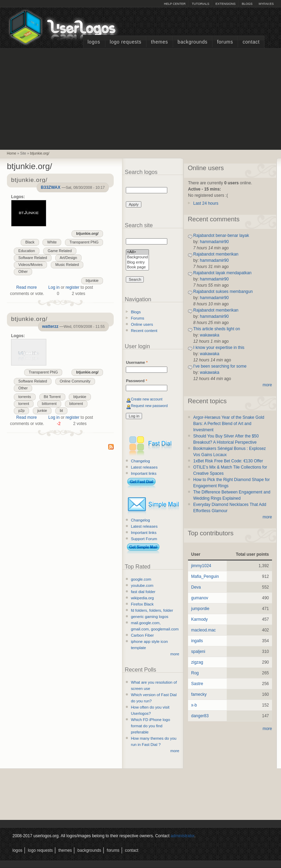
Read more (26, 287)
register (73, 287)
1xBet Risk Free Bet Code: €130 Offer (228, 461)
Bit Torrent (52, 397)
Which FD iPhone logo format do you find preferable (151, 726)
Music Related (67, 265)
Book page (137, 267)
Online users (142, 324)
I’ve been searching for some (220, 366)
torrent (24, 404)
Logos (94, 42)
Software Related (33, 258)
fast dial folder (143, 592)
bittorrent (49, 404)
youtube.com (142, 585)
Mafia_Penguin (205, 576)
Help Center (175, 4)
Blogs (247, 4)
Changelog (140, 461)
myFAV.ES (266, 4)
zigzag (197, 662)
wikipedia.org (142, 598)
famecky (199, 694)
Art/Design (68, 258)
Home (12, 153)
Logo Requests (125, 42)
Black (30, 242)
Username (137, 362)
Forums (225, 42)
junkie (42, 410)
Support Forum (144, 539)
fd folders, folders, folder (152, 610)
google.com (141, 579)
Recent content (144, 331)
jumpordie (200, 609)
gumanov (200, 598)
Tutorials (200, 4)
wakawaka (209, 335)
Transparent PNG (84, 242)
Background (137, 257)
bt (61, 410)
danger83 (200, 716)
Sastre (197, 684)
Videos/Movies (30, 265)
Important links (144, 473)
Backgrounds (193, 42)
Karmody (199, 619)
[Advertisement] (141, 98)
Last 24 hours (206, 203)
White (52, 242)
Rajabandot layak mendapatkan (222, 273)
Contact (251, 42)
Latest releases (144, 467)
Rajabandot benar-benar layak (221, 236)
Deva (196, 587)
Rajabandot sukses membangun (223, 292)
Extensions (225, 4)
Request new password (149, 406)
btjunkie (92, 280)
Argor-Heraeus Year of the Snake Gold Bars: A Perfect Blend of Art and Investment (229, 424)
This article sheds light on (217, 329)
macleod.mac (203, 630)
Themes (160, 42)
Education (27, 251)
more (175, 654)
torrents (25, 397)
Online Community (75, 381)
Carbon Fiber (142, 635)
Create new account (147, 399)
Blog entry (137, 263)
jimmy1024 (201, 566)
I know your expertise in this (219, 348)
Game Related (60, 251)
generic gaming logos (150, 617)
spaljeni (198, 652)
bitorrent (76, 404)
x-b (194, 705)
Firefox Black (142, 604)
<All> (137, 252)
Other (23, 271)
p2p (21, 410)
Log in (54, 287)
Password (136, 381)
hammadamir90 (214, 242)
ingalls (197, 641)
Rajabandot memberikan (216, 254)
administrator (183, 836)
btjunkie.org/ (40, 153)
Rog (195, 673)
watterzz (50, 326)
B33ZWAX (51, 187)
